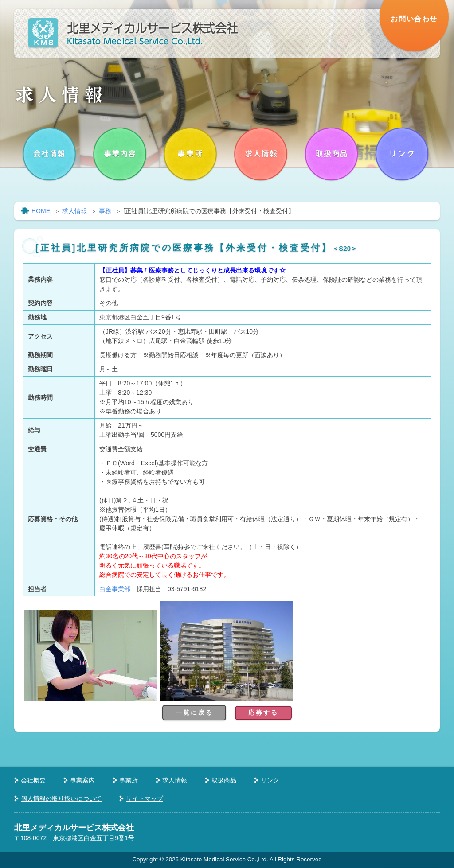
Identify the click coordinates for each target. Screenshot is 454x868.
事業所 (129, 780)
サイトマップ (145, 798)
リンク (270, 780)
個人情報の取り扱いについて (61, 798)
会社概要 (33, 780)
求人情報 (74, 211)
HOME (41, 211)
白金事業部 (115, 589)
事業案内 (82, 780)
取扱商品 (224, 780)
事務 (105, 211)
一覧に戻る (194, 712)
